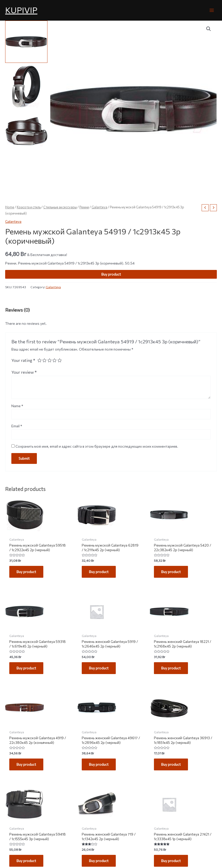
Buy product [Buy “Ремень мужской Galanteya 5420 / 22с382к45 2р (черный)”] (171, 572)
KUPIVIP (21, 10)
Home (10, 207)
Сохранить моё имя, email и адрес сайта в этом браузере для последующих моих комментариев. (97, 446)
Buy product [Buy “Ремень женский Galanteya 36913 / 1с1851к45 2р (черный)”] (171, 764)
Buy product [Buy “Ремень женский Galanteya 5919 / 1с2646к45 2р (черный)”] (99, 668)
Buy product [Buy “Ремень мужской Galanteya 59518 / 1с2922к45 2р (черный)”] (26, 572)
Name (17, 406)
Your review (24, 372)
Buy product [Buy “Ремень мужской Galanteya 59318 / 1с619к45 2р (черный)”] (26, 668)
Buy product (111, 274)
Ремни (84, 207)
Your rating (23, 360)
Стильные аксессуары (60, 207)
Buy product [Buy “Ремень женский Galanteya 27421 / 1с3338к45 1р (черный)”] (171, 861)
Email (17, 426)
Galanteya (99, 207)
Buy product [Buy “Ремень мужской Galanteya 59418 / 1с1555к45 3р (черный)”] (26, 861)
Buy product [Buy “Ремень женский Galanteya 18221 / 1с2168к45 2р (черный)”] (171, 668)
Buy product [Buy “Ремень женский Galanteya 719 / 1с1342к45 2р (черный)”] (99, 861)
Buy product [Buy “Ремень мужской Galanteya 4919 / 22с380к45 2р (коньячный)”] (26, 764)
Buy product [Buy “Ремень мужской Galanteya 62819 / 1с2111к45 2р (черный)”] (99, 572)
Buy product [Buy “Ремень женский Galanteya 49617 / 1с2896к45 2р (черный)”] (99, 764)
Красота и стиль (29, 207)
